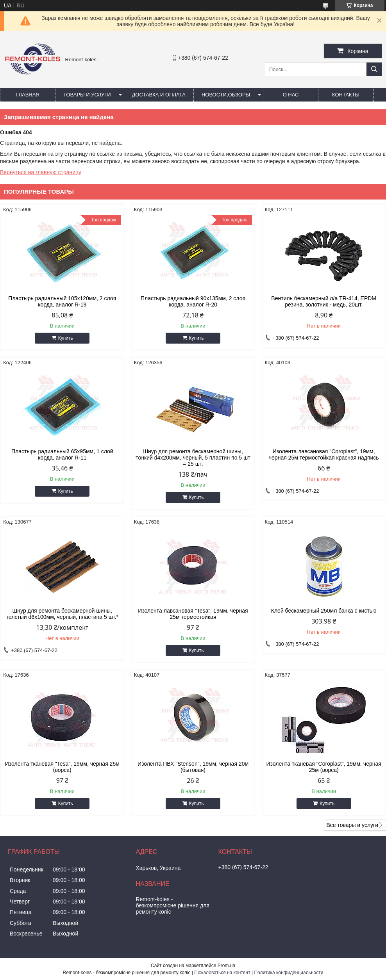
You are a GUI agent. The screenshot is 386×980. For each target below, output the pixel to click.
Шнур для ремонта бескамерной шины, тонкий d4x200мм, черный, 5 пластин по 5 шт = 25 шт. (193, 458)
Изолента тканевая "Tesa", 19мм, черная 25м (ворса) (62, 767)
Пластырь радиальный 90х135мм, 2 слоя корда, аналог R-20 (193, 301)
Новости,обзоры (226, 95)
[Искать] (374, 69)
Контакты (346, 95)
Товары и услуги (87, 95)
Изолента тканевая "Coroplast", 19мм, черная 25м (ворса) (324, 767)
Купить (66, 338)
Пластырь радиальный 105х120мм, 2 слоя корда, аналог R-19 (62, 301)
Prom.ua (226, 966)
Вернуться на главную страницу (41, 172)
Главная (28, 95)
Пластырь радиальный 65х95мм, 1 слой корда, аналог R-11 (62, 454)
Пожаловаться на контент (222, 973)
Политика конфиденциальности (289, 973)
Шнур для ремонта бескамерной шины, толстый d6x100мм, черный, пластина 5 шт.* (62, 614)
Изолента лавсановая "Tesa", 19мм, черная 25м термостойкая (193, 614)
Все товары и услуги (352, 825)
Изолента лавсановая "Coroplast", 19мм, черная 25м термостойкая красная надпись (324, 454)
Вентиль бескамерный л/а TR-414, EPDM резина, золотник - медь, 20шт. (324, 301)
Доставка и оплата (159, 95)
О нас (291, 95)
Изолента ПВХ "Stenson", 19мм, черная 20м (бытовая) (193, 767)
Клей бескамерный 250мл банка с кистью (324, 611)
